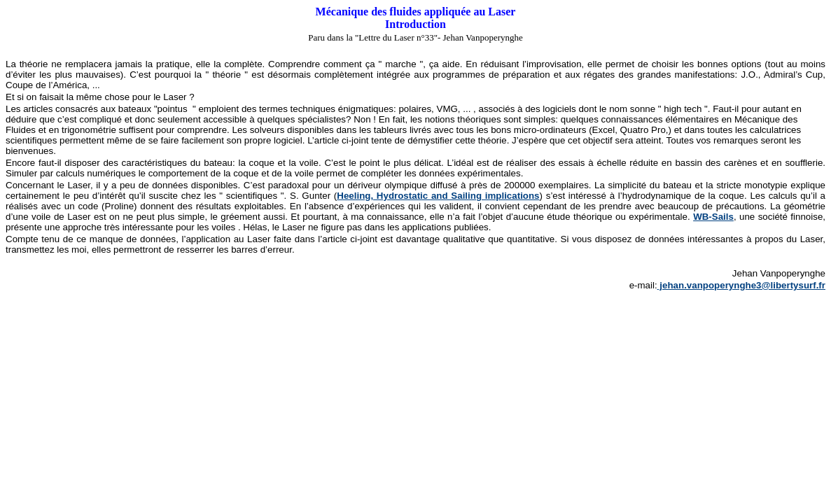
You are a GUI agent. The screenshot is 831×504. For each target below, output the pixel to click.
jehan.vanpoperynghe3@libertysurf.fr (741, 285)
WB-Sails (713, 217)
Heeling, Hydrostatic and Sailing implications (438, 196)
